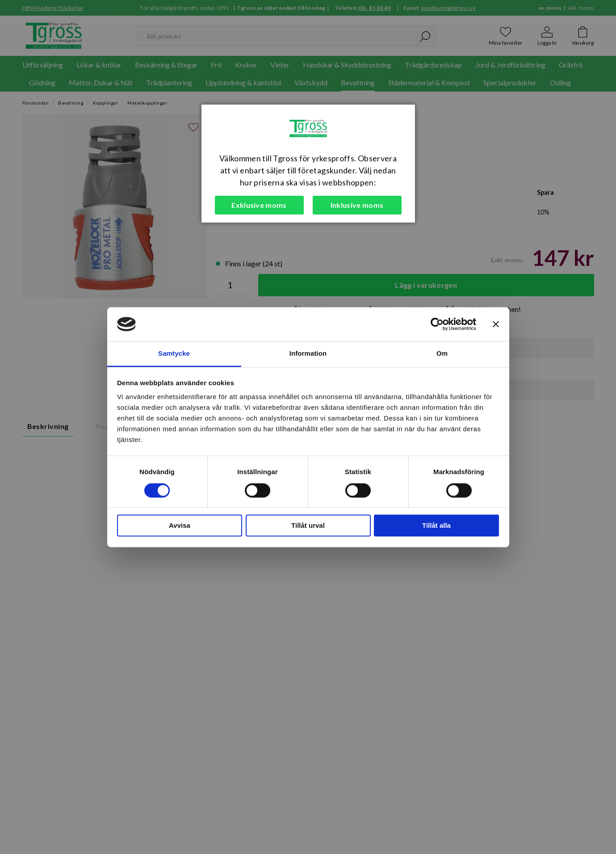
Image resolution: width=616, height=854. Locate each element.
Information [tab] (308, 354)
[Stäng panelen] (496, 324)
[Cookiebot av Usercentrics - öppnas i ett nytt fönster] (437, 324)
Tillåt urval (308, 526)
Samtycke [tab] (174, 354)
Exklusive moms (259, 205)
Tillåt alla (436, 526)
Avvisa (180, 526)
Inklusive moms (357, 205)
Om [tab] (442, 354)
